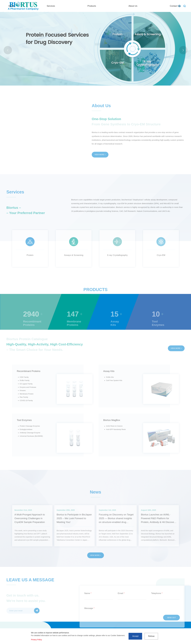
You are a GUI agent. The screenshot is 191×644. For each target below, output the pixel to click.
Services (98, 6)
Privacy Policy (37, 640)
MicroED (59, 58)
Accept (135, 636)
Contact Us (165, 6)
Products (120, 6)
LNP (66, 58)
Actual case (49, 58)
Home (77, 6)
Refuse (151, 636)
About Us (142, 6)
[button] (183, 50)
